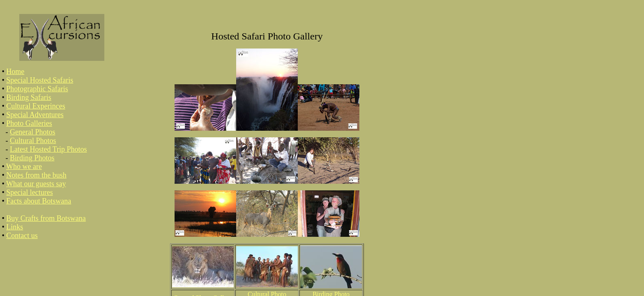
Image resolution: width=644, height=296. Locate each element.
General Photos (32, 132)
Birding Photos (32, 158)
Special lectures (29, 192)
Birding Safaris (29, 97)
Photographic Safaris (37, 89)
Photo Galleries (29, 123)
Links (15, 227)
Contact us (22, 236)
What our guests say (36, 184)
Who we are (24, 166)
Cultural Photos (33, 141)
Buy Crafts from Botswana (46, 218)
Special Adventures (35, 115)
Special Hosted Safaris (40, 80)
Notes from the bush (36, 175)
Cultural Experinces (36, 106)
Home (15, 72)
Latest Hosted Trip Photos (48, 149)
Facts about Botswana (39, 201)
